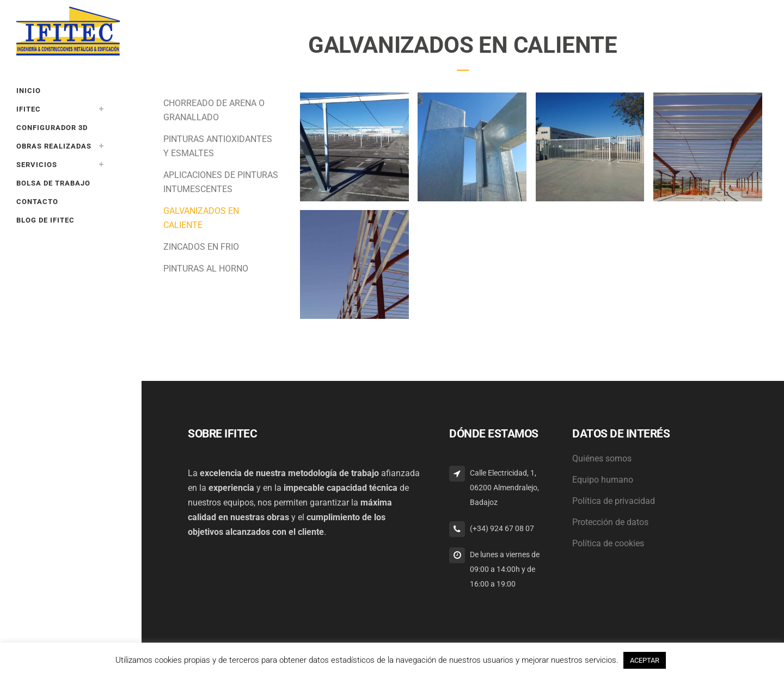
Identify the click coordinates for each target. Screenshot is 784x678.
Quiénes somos (602, 458)
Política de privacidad (614, 501)
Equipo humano (603, 480)
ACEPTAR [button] (645, 660)
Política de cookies (608, 543)
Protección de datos (610, 522)
